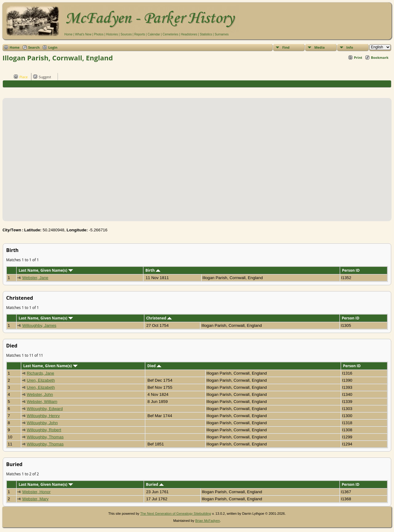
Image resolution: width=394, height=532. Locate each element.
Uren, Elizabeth (41, 380)
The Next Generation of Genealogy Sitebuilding (176, 514)
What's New (83, 34)
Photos (99, 34)
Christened (159, 318)
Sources (126, 34)
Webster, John (40, 394)
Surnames (222, 34)
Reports (140, 34)
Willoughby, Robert (44, 430)
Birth (153, 270)
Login (53, 47)
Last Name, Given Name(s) (46, 270)
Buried (155, 484)
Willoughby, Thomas (45, 437)
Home (68, 34)
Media (320, 47)
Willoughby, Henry (43, 416)
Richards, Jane (40, 373)
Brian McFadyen (207, 521)
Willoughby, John (42, 423)
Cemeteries (170, 34)
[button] (197, 156)
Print (358, 57)
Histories (112, 34)
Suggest (42, 77)
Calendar (154, 34)
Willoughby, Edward (45, 409)
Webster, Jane (35, 278)
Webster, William (42, 402)
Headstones (189, 34)
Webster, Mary (35, 499)
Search (34, 47)
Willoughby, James (39, 325)
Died (154, 366)
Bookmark (380, 57)
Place (21, 77)
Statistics (206, 34)
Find (286, 47)
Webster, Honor (36, 492)
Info (350, 47)
